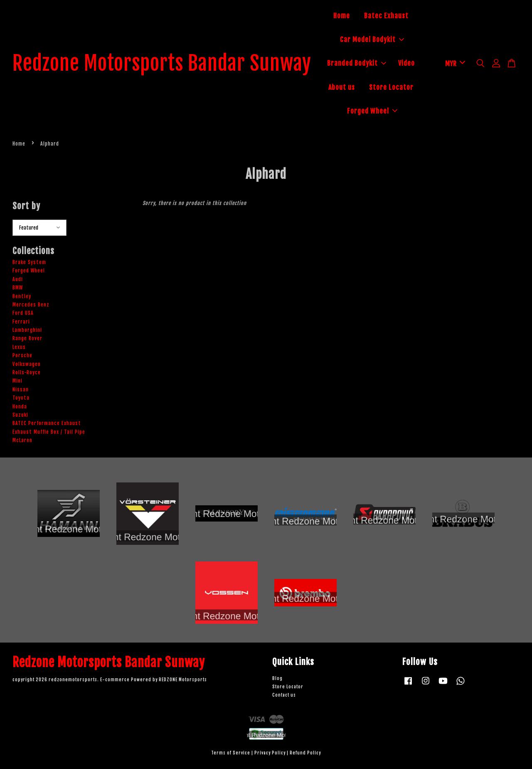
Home (342, 16)
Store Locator (391, 87)
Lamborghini (27, 330)
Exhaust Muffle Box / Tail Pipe (49, 432)
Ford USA (23, 313)
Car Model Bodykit (372, 40)
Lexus (19, 347)
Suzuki (20, 415)
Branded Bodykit (357, 63)
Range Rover (27, 338)
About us (342, 87)
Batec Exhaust (386, 16)
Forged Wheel (372, 111)
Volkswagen (27, 364)
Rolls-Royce (27, 372)
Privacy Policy (270, 753)
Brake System (29, 262)
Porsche (22, 355)
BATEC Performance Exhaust (47, 423)
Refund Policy (305, 753)
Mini (17, 381)
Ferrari (21, 322)
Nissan (21, 389)
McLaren (22, 440)
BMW (18, 288)
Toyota (21, 398)
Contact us (284, 695)
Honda (20, 407)
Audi (18, 279)
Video (406, 63)
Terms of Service (231, 753)
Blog (277, 679)
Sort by (26, 206)
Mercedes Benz (31, 305)
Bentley (22, 296)
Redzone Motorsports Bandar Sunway (162, 64)
